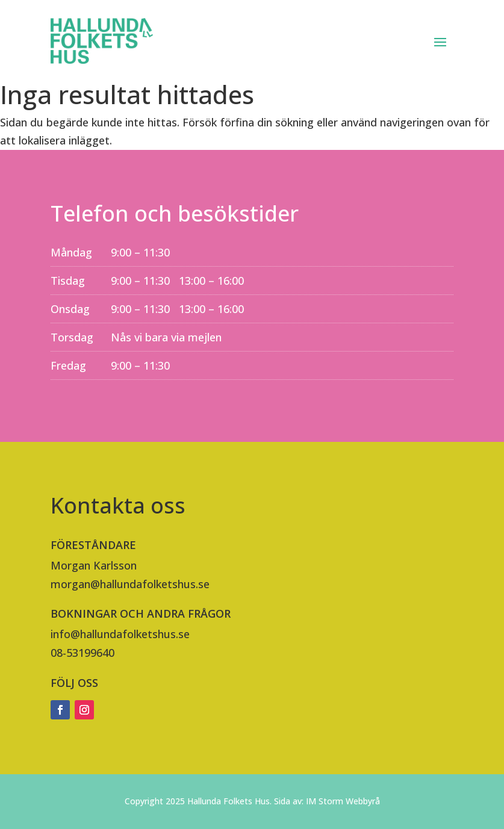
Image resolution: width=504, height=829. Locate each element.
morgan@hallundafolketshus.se (130, 584)
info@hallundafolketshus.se (120, 634)
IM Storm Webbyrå (343, 801)
